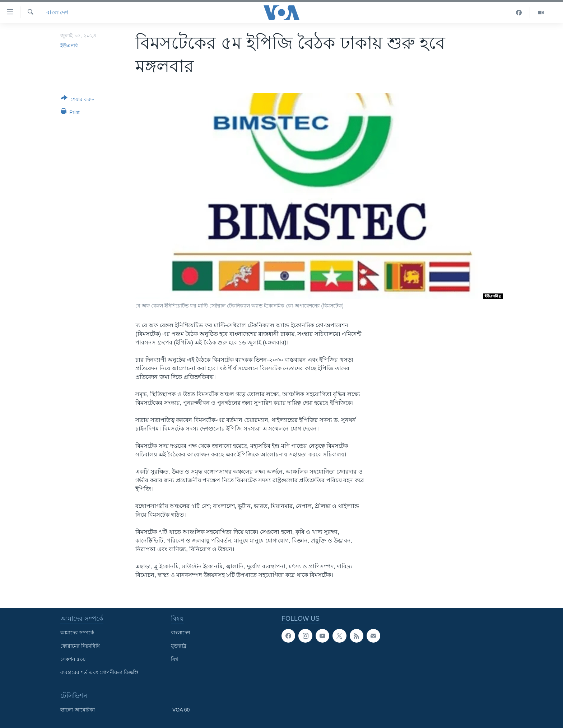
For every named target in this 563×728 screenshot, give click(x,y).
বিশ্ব (175, 659)
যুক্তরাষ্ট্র (179, 646)
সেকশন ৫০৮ (73, 659)
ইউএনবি (69, 46)
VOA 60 (181, 710)
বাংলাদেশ (57, 12)
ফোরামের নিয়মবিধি (80, 646)
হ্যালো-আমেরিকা (78, 710)
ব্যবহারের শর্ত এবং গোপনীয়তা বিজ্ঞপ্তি (99, 672)
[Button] (78, 100)
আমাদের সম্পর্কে (77, 633)
